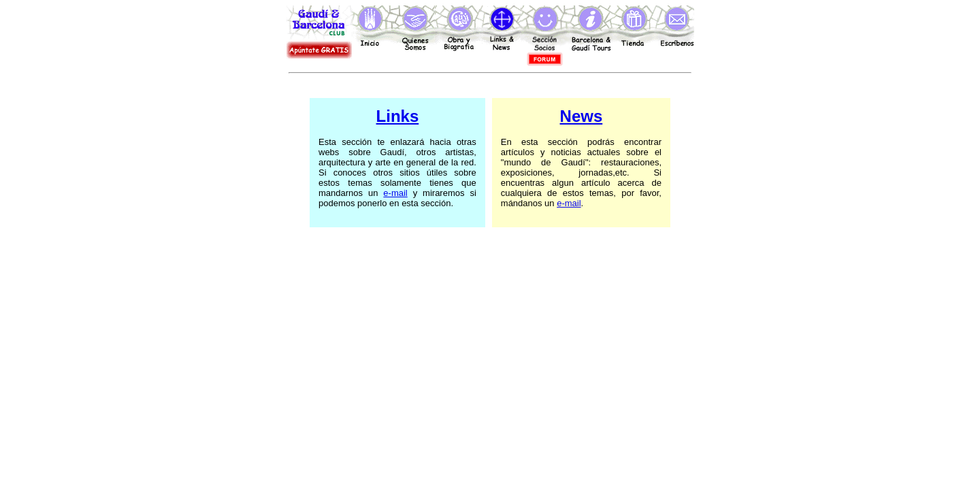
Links (398, 116)
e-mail (395, 193)
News (582, 116)
